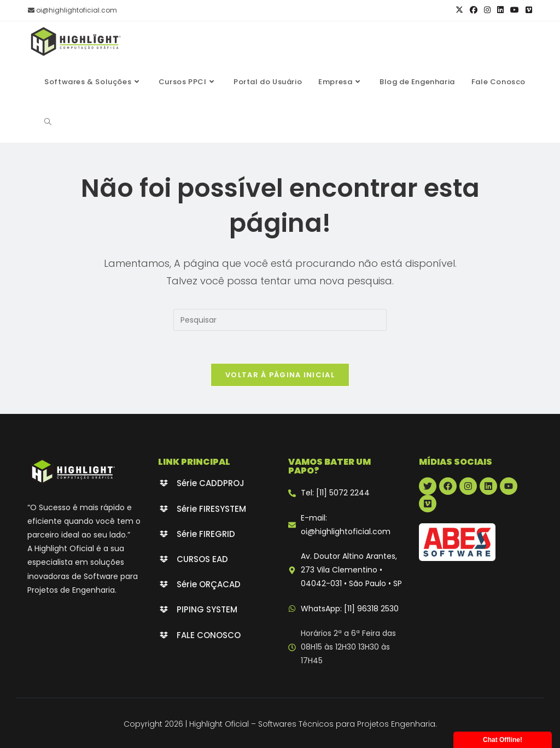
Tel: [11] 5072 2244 (335, 493)
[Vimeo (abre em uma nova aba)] (527, 10)
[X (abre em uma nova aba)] (459, 10)
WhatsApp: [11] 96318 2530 (350, 609)
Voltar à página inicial (280, 375)
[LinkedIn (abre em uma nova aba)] (500, 10)
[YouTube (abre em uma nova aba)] (515, 10)
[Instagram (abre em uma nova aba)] (487, 10)
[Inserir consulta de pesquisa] (280, 320)
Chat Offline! (503, 740)
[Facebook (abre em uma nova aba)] (474, 10)
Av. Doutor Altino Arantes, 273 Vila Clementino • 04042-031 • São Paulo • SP (351, 570)
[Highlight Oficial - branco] (72, 472)
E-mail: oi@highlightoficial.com (346, 525)
